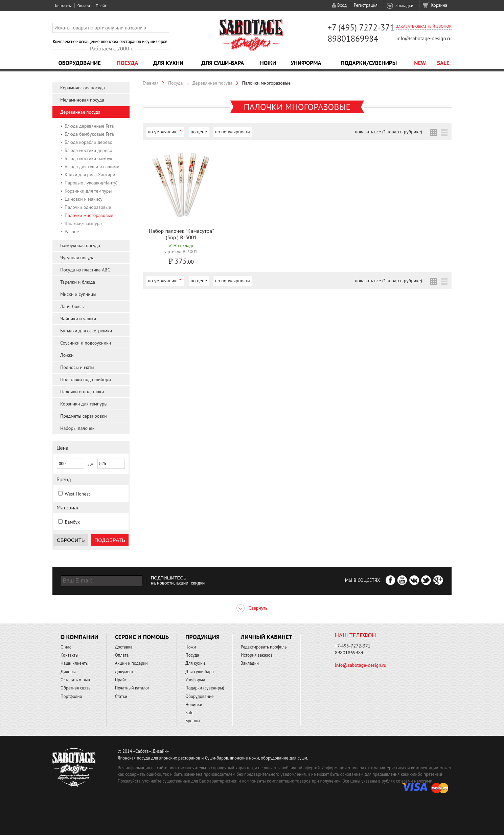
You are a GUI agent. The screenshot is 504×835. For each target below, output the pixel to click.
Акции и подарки (131, 663)
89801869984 (353, 39)
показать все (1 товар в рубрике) (388, 132)
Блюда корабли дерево (88, 142)
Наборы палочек (77, 428)
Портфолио (71, 696)
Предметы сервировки (84, 416)
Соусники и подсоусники (86, 343)
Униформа (306, 63)
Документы (126, 672)
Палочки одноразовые (88, 207)
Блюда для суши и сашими (92, 167)
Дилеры (68, 672)
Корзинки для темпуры (88, 191)
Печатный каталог (132, 688)
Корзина (439, 5)
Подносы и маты (77, 367)
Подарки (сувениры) (205, 688)
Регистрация (366, 5)
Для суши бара (200, 672)
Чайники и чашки (78, 318)
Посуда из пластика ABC (85, 270)
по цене (199, 132)
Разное (72, 232)
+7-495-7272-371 (353, 646)
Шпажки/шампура (83, 223)
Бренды (193, 721)
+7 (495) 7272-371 (361, 27)
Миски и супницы (78, 294)
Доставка (124, 647)
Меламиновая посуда (82, 100)
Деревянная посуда (80, 112)
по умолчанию (163, 132)
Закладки (404, 6)
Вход (342, 5)
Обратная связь (75, 688)
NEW (420, 63)
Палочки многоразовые (89, 215)
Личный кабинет (267, 637)
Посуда (128, 63)
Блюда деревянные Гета (89, 126)
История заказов (257, 655)
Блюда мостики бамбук (88, 158)
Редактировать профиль (264, 647)
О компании (79, 637)
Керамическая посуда (83, 88)
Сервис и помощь (142, 637)
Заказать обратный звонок (424, 26)
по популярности (233, 132)
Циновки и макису (84, 199)
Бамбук (72, 522)
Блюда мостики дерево (88, 150)
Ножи (268, 63)
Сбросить (71, 540)
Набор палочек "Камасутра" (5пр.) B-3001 (181, 234)
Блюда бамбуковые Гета (89, 134)
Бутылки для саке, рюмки (86, 331)
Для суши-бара (223, 63)
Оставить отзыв (75, 680)
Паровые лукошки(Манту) (91, 183)
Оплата (84, 6)
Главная (151, 83)
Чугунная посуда (77, 258)
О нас (66, 647)
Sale (443, 63)
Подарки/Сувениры (369, 63)
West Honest (77, 494)
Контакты (63, 6)
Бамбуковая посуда (80, 245)
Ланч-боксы (72, 306)
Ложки (67, 355)
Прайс (101, 6)
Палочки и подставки (82, 392)
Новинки (194, 705)
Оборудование (79, 63)
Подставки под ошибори (86, 379)
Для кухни (168, 63)
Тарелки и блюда (78, 282)
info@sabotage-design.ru (424, 38)
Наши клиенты (75, 663)
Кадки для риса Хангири (90, 175)
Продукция (202, 637)
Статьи (121, 696)
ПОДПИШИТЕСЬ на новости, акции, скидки (178, 580)
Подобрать (110, 540)
